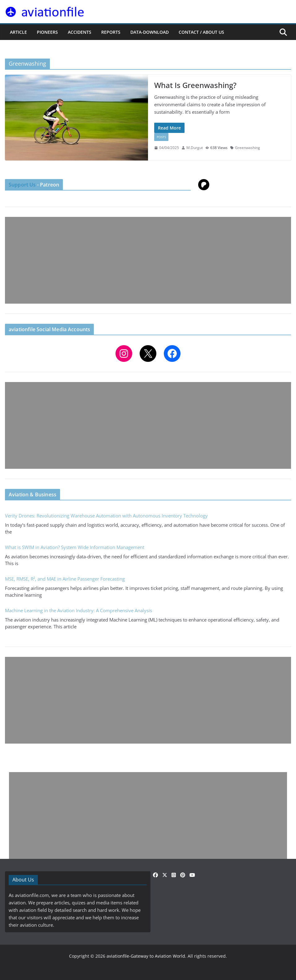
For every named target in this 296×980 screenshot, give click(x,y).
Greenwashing (248, 148)
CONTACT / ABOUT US (201, 32)
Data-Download (150, 32)
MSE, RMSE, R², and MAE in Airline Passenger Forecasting (65, 579)
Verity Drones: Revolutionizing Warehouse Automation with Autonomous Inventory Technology (106, 516)
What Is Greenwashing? (195, 85)
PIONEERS (47, 32)
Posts (161, 137)
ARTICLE (18, 32)
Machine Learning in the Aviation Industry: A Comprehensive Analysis (78, 610)
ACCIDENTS (80, 32)
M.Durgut (195, 148)
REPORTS (111, 32)
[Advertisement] (148, 260)
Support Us (22, 185)
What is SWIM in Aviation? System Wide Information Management (75, 547)
